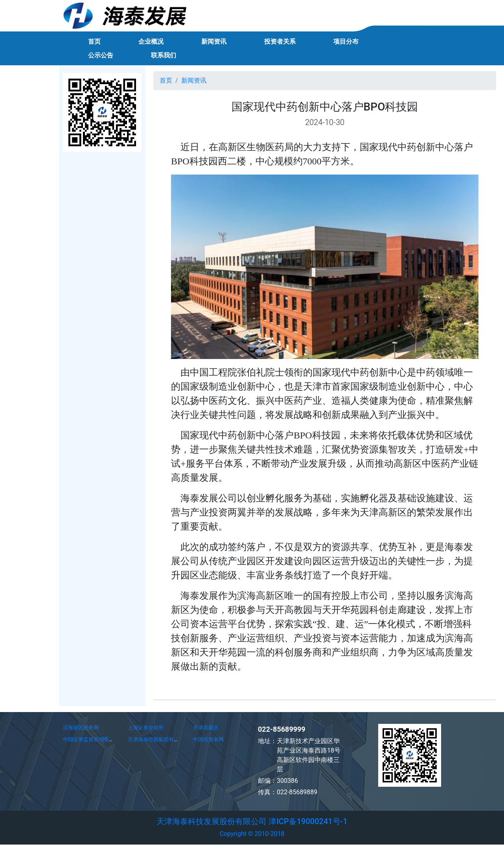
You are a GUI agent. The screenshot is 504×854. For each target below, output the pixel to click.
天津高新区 (206, 728)
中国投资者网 (208, 739)
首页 (94, 41)
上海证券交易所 (146, 728)
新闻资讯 (214, 41)
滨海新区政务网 (81, 728)
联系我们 (164, 55)
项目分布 (346, 41)
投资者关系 (280, 41)
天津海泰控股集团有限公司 (158, 739)
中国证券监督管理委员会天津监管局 (104, 739)
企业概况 (151, 41)
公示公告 (101, 55)
